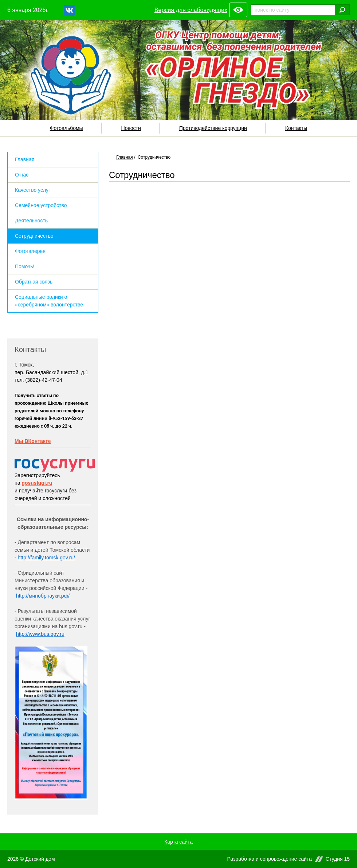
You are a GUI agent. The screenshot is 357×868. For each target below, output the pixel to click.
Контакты (296, 128)
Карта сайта (178, 842)
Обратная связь (34, 282)
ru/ (72, 558)
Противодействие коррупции (213, 128)
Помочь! (25, 266)
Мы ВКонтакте (33, 441)
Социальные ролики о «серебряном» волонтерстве (49, 301)
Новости (131, 128)
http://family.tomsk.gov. (44, 558)
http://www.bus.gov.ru (40, 634)
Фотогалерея (30, 251)
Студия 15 (338, 859)
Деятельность (31, 221)
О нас (22, 175)
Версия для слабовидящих (191, 10)
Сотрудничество (34, 236)
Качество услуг (33, 190)
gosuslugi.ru (37, 483)
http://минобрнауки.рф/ (43, 596)
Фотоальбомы (66, 128)
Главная (125, 157)
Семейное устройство (41, 205)
